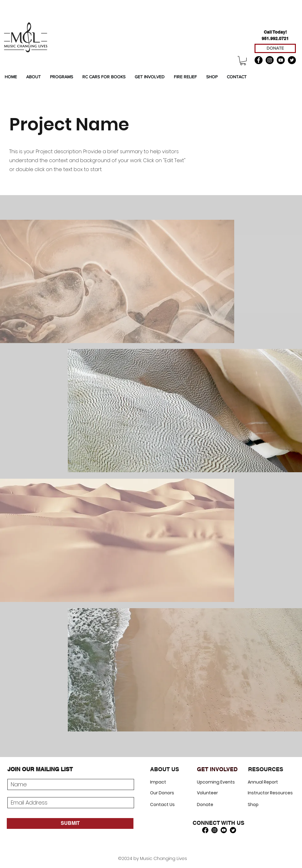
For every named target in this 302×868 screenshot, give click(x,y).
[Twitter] (292, 60)
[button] (243, 61)
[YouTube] (281, 60)
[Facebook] (259, 60)
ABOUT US (165, 769)
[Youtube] (224, 830)
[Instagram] (270, 60)
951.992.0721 (275, 39)
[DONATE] (275, 48)
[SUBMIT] (70, 823)
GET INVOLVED (217, 769)
